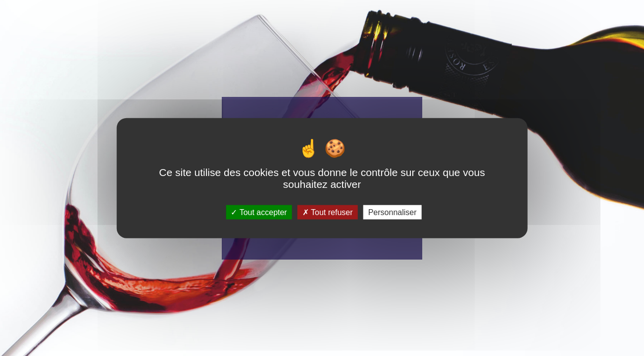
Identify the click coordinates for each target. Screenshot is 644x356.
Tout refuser (328, 212)
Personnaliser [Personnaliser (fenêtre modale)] (393, 212)
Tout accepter (259, 212)
